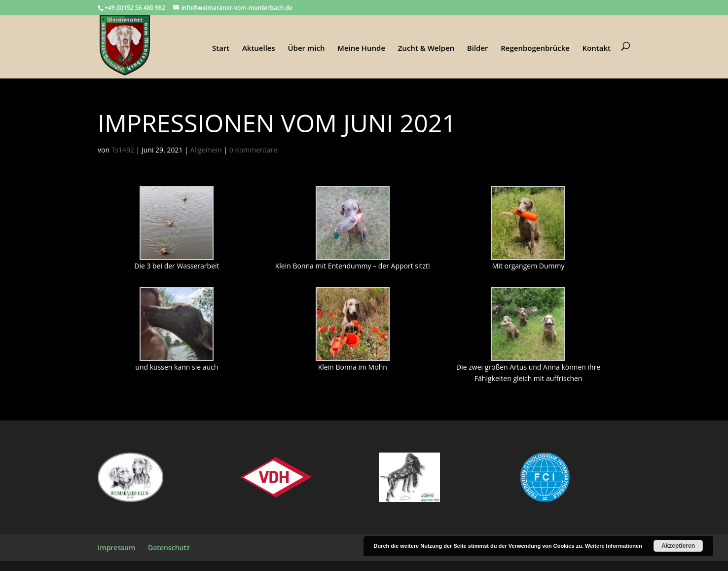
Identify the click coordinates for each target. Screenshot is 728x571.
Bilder (478, 49)
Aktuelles (259, 49)
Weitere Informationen (614, 546)
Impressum (116, 548)
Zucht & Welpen (426, 49)
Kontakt (597, 49)
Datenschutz (169, 548)
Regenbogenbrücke (535, 49)
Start (221, 49)
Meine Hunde (361, 49)
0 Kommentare (253, 150)
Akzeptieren (678, 546)
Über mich (306, 49)
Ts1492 (123, 150)
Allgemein (206, 150)
